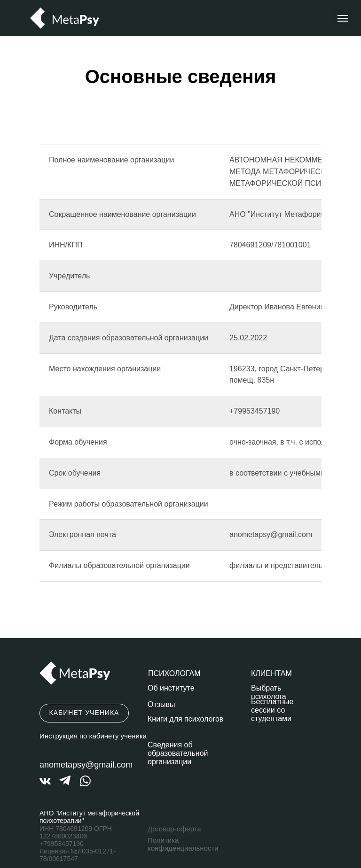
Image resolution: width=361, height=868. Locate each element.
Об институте (171, 688)
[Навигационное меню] (343, 18)
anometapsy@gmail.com (86, 765)
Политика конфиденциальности (183, 844)
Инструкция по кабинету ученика (93, 736)
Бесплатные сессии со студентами (272, 710)
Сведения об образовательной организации (178, 753)
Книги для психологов (185, 719)
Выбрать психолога (269, 692)
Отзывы (161, 704)
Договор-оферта (174, 829)
